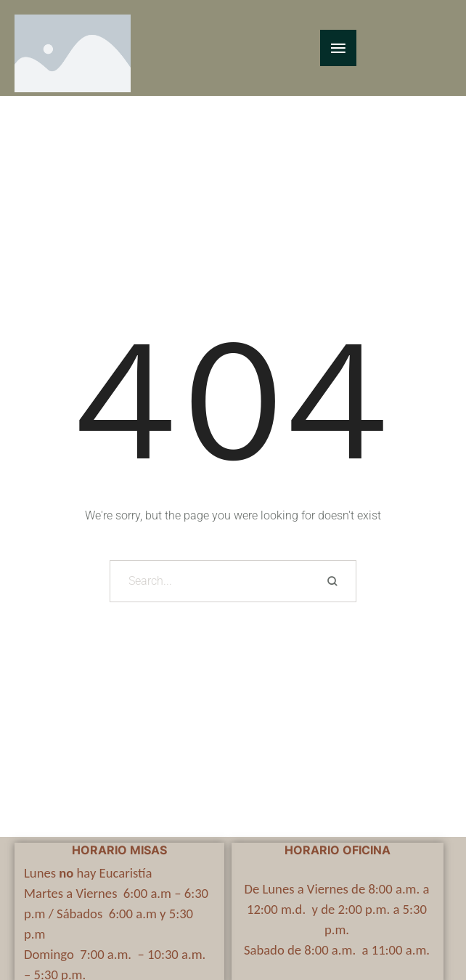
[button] (426, 915)
